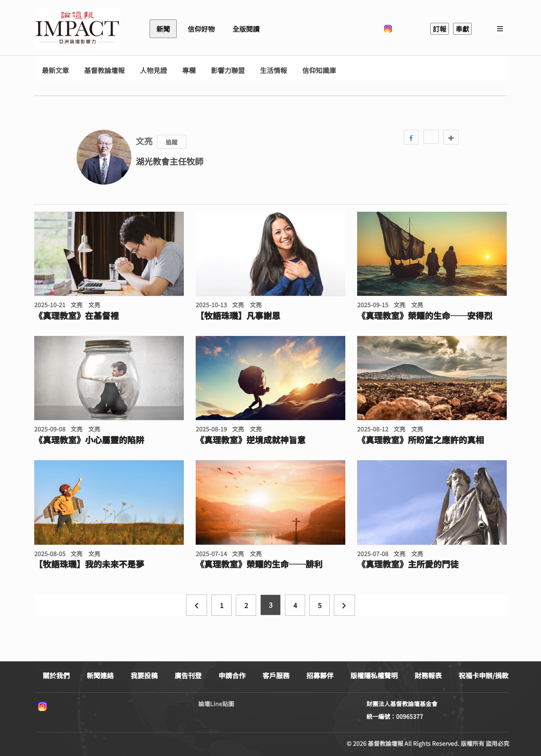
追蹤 (172, 142)
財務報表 (428, 675)
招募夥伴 (320, 675)
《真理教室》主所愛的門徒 (408, 564)
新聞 (163, 29)
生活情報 (273, 70)
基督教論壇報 (104, 70)
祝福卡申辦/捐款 (484, 675)
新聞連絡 (100, 675)
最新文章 (55, 70)
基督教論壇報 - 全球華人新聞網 (77, 29)
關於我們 (56, 675)
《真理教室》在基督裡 (77, 316)
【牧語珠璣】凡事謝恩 (238, 316)
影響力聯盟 (228, 70)
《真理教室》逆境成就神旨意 (251, 440)
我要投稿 (144, 675)
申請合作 (232, 675)
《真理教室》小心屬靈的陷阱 (89, 440)
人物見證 (153, 70)
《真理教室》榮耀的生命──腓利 (259, 564)
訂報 (440, 29)
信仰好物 (201, 29)
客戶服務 (276, 675)
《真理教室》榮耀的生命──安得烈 (425, 316)
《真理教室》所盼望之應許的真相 (421, 440)
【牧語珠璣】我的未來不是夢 (89, 564)
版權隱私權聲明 (374, 675)
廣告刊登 (188, 675)
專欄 (189, 70)
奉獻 (462, 29)
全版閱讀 (246, 29)
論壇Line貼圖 (216, 704)
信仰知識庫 (319, 70)
